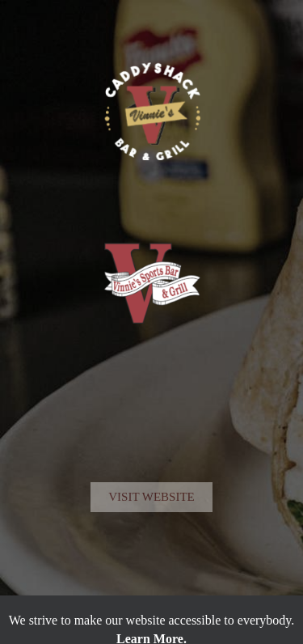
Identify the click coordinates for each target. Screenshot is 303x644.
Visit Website (151, 537)
